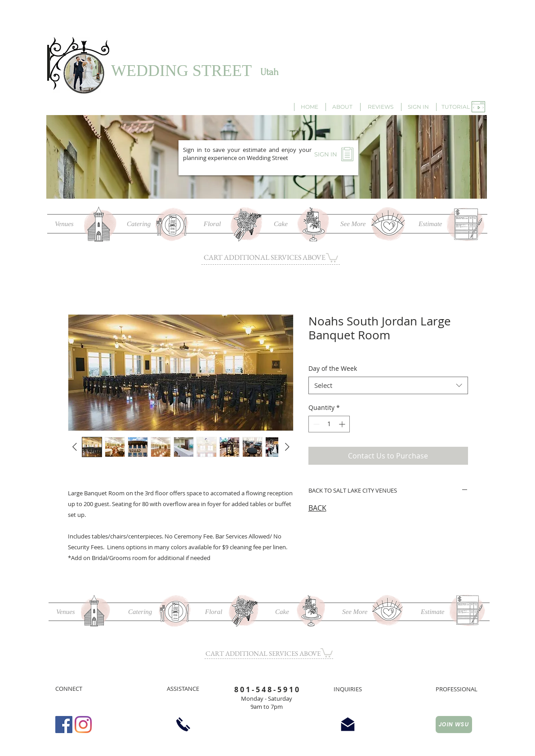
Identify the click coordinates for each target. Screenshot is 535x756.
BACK (317, 508)
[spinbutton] (329, 424)
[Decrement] (315, 424)
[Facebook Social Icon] (64, 725)
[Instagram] (83, 725)
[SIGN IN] (418, 107)
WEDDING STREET (181, 71)
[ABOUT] (342, 107)
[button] (455, 107)
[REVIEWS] (380, 107)
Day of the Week (333, 368)
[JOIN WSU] (454, 725)
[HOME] (309, 107)
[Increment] (343, 424)
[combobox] (388, 385)
